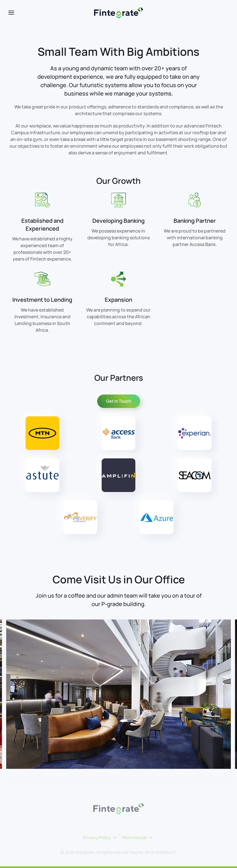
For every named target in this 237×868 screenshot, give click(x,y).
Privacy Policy (97, 838)
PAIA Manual (135, 838)
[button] (11, 13)
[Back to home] (119, 13)
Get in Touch (119, 401)
